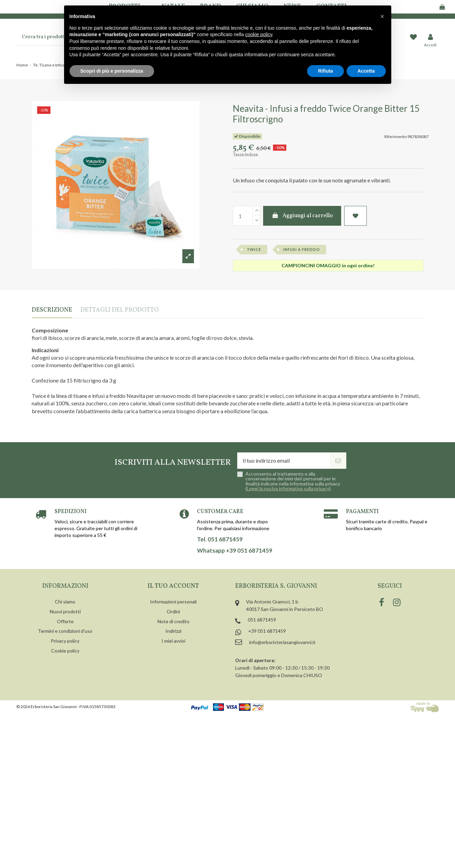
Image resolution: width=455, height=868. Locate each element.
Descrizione (52, 310)
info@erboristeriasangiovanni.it (282, 642)
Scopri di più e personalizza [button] (112, 71)
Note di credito (173, 621)
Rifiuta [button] (325, 71)
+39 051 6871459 (267, 631)
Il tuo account (173, 586)
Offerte (65, 621)
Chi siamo (65, 602)
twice (254, 249)
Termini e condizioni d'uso (65, 631)
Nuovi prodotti (65, 611)
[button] (382, 16)
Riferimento (396, 137)
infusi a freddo (302, 249)
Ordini (173, 611)
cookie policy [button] (259, 34)
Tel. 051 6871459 (220, 539)
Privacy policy (65, 641)
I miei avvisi (173, 641)
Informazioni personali (173, 602)
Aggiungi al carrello (302, 216)
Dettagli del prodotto (120, 310)
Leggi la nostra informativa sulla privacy (288, 488)
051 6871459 (262, 620)
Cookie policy (65, 651)
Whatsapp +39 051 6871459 (235, 551)
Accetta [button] (366, 71)
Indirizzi (173, 631)
